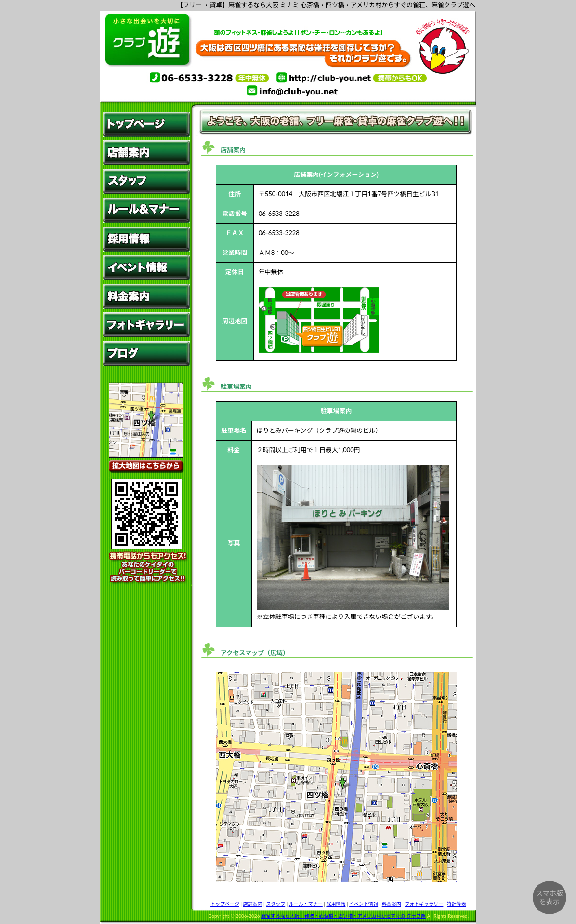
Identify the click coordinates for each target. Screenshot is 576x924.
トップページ (225, 904)
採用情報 (336, 904)
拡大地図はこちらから (146, 429)
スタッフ (275, 904)
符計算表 (457, 904)
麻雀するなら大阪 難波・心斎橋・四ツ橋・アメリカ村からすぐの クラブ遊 (343, 916)
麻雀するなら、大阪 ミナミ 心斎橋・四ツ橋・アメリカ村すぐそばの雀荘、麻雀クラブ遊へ (288, 47)
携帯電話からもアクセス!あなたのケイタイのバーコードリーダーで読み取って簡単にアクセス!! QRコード (146, 533)
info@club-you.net (288, 90)
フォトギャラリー (424, 904)
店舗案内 (253, 904)
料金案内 (392, 904)
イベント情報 (364, 904)
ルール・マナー (306, 904)
